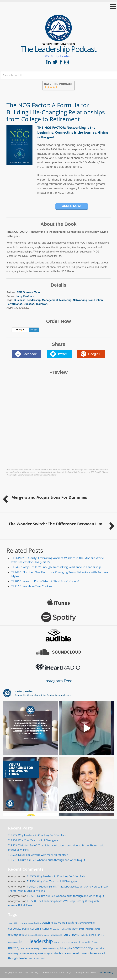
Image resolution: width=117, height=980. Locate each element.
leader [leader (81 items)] (24, 942)
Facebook (30, 354)
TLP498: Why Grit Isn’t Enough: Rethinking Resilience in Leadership (56, 567)
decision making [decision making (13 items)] (60, 929)
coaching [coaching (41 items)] (72, 923)
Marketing (65, 300)
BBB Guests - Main (28, 292)
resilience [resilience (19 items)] (25, 954)
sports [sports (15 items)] (50, 954)
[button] (58, 7)
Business (20, 300)
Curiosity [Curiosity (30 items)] (47, 929)
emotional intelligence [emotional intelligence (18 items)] (90, 929)
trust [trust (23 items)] (31, 958)
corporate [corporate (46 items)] (15, 928)
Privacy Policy (106, 973)
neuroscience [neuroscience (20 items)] (27, 948)
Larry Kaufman (25, 296)
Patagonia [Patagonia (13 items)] (38, 948)
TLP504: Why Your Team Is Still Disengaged (34, 840)
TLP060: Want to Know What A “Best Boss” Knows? (45, 581)
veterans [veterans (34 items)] (40, 958)
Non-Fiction (96, 300)
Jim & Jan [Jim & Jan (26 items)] (95, 935)
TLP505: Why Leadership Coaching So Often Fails (37, 835)
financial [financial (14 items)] (32, 935)
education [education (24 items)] (73, 929)
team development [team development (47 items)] (77, 953)
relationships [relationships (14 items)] (14, 954)
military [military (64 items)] (14, 948)
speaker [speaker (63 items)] (41, 953)
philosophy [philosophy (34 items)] (65, 948)
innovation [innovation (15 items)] (55, 935)
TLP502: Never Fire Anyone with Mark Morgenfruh (38, 855)
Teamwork (42, 304)
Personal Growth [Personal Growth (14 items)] (50, 948)
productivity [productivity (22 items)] (98, 948)
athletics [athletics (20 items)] (37, 923)
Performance (14, 304)
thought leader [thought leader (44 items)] (18, 958)
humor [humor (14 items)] (46, 935)
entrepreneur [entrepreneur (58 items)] (18, 934)
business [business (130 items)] (49, 922)
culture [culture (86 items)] (36, 928)
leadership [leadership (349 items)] (41, 941)
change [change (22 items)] (62, 923)
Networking (80, 300)
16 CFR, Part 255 (95, 472)
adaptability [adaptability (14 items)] (13, 923)
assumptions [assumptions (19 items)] (25, 923)
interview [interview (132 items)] (69, 934)
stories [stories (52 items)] (58, 953)
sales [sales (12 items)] (32, 954)
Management (50, 300)
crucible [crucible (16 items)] (26, 929)
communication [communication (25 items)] (87, 923)
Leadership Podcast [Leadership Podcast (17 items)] (90, 942)
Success (29, 304)
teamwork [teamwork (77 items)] (98, 953)
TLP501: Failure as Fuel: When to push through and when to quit (47, 860)
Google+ (94, 354)
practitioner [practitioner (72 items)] (82, 948)
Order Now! (72, 206)
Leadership (34, 300)
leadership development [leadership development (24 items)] (67, 942)
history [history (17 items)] (40, 935)
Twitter (62, 354)
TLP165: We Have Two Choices (32, 586)
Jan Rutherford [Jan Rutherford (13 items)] (84, 935)
